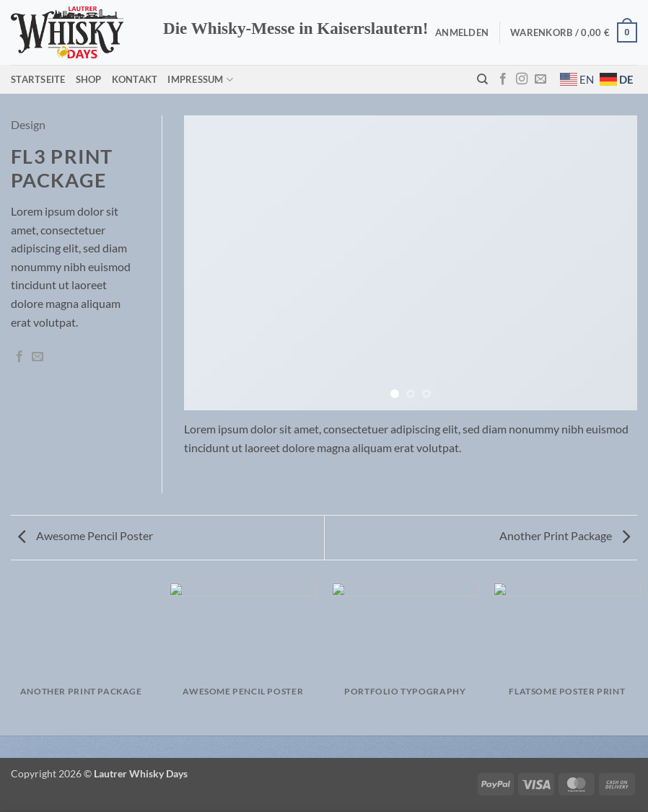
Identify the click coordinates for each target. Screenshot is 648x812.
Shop (89, 79)
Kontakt (135, 79)
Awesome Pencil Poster (86, 535)
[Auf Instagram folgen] (522, 79)
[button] (462, 32)
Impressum (200, 80)
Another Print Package (565, 535)
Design (28, 124)
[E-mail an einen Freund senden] (38, 357)
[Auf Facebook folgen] (503, 79)
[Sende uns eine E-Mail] (540, 79)
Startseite (38, 79)
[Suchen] (482, 79)
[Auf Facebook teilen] (19, 357)
